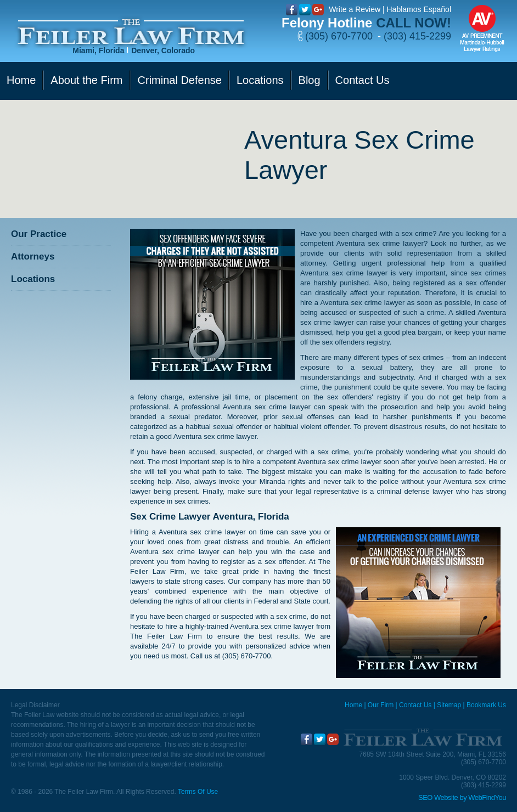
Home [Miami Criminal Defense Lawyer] (353, 705)
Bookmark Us (486, 705)
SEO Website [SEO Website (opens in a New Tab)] (438, 797)
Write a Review (355, 9)
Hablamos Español (419, 9)
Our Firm (381, 705)
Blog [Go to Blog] (310, 80)
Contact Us (415, 705)
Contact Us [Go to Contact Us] (363, 80)
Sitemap (449, 705)
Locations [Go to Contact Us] (260, 80)
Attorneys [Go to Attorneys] (33, 256)
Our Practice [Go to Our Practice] (39, 234)
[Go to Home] (131, 32)
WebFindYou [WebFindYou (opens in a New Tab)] (487, 797)
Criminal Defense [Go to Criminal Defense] (180, 80)
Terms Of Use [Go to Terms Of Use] (198, 792)
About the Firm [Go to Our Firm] (86, 80)
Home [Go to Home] (21, 80)
